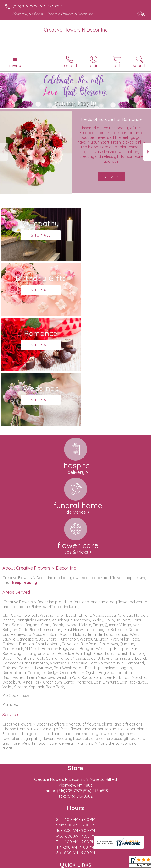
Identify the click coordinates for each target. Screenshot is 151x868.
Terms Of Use (18, 864)
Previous (4, 152)
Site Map (110, 864)
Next (147, 152)
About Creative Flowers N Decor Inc (39, 458)
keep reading (25, 473)
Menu (15, 65)
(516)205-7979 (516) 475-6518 (38, 6)
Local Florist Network (80, 864)
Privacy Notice (46, 864)
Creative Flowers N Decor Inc (76, 30)
